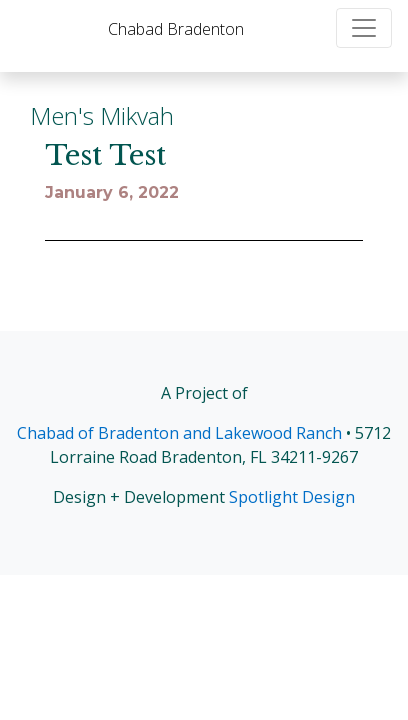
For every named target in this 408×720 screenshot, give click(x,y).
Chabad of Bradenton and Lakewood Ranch (179, 433)
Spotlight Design (292, 497)
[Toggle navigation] (364, 28)
